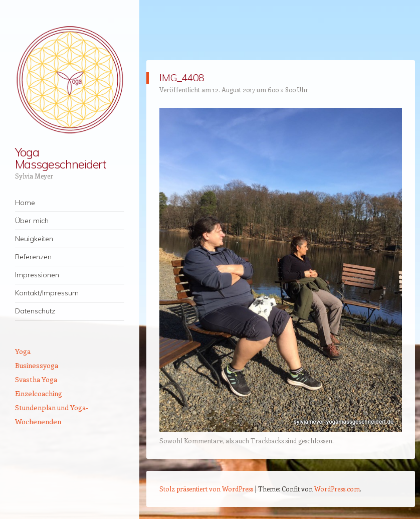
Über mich (32, 221)
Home (25, 203)
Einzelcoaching (39, 393)
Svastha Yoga (36, 379)
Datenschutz (35, 311)
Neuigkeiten (34, 239)
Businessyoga (37, 365)
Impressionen (37, 275)
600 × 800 (282, 90)
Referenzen (33, 257)
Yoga (23, 351)
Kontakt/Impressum (47, 293)
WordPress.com (337, 489)
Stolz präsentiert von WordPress (206, 489)
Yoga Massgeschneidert (61, 158)
